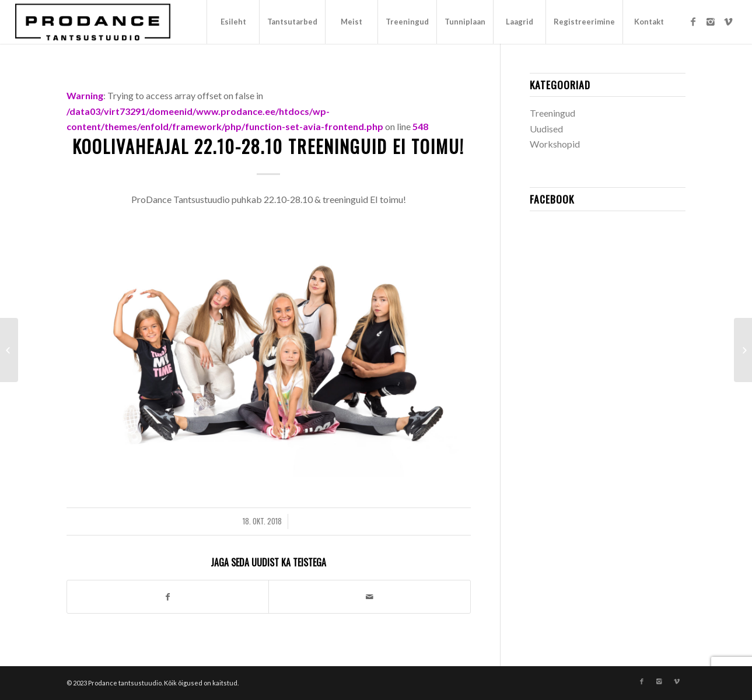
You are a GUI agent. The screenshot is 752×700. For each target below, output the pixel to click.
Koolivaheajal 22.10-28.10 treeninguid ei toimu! (268, 146)
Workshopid (555, 144)
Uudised (546, 129)
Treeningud (552, 113)
